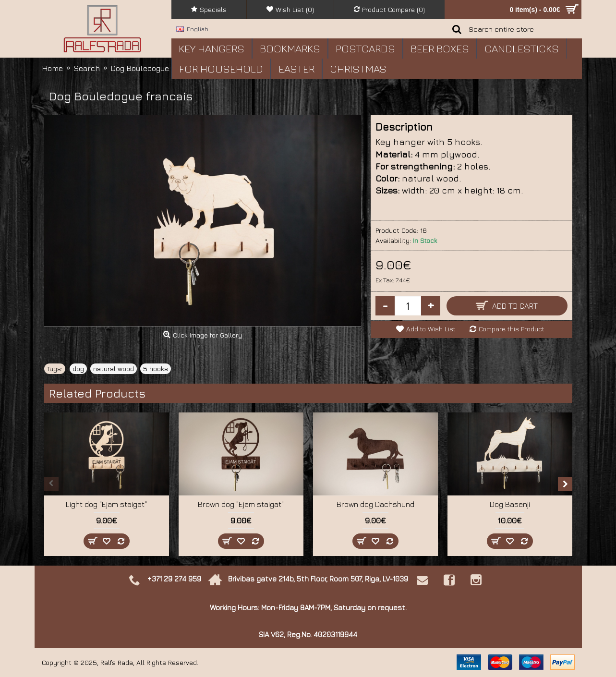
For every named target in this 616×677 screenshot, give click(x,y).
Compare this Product (512, 329)
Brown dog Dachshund (375, 504)
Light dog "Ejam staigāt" (106, 504)
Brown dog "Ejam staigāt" (241, 504)
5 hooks (156, 369)
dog (78, 369)
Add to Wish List (431, 329)
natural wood (114, 369)
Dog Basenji (510, 504)
